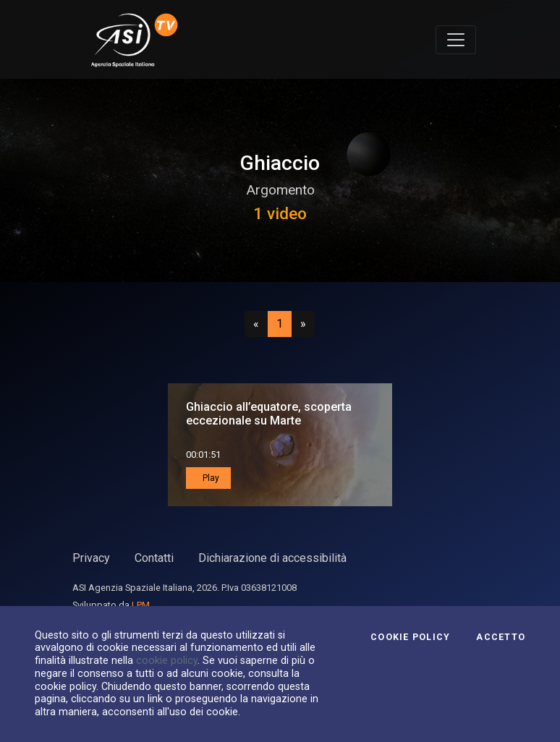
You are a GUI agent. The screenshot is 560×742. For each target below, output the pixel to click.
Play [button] (210, 478)
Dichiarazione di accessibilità (272, 558)
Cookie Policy (410, 637)
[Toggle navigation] (456, 40)
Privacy (91, 558)
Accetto (501, 637)
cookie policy (167, 660)
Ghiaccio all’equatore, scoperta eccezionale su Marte (269, 414)
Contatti (154, 558)
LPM (141, 605)
